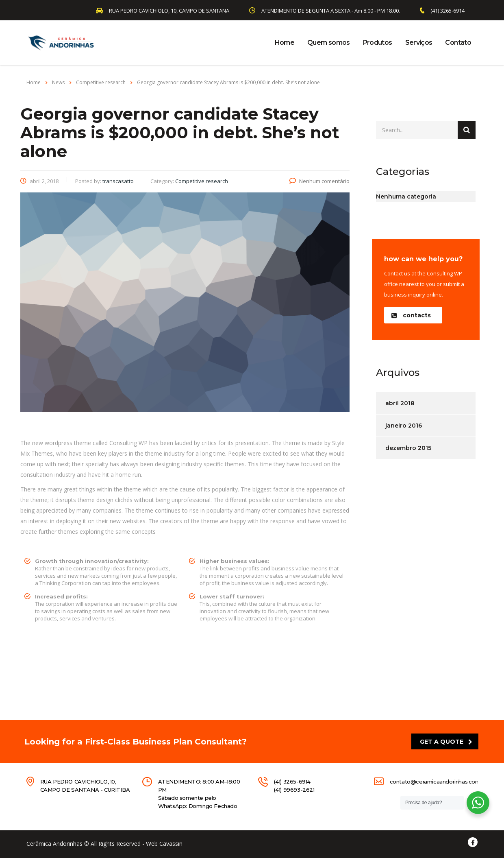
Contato (458, 43)
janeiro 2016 (404, 426)
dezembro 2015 (408, 448)
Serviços (419, 43)
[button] (413, 315)
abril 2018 (400, 403)
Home (285, 43)
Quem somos (329, 43)
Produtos (378, 43)
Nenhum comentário (319, 181)
